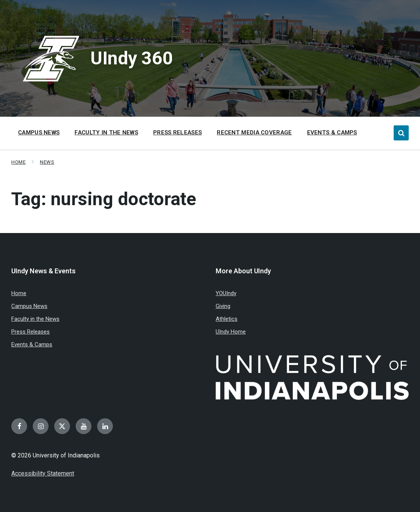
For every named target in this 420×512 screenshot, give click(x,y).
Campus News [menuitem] (39, 133)
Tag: (104, 199)
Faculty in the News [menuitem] (106, 133)
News (47, 162)
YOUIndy (226, 293)
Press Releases (30, 332)
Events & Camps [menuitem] (332, 133)
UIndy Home (231, 332)
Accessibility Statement (43, 473)
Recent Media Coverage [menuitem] (254, 133)
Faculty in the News (35, 319)
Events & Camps (32, 344)
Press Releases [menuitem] (177, 133)
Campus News (29, 306)
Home (18, 162)
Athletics (227, 319)
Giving (223, 306)
